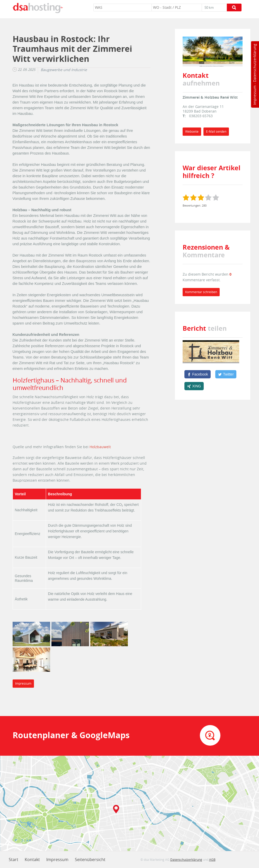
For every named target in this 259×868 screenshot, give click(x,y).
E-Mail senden (216, 131)
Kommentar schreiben (201, 292)
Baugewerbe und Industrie (64, 70)
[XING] (194, 386)
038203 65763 (201, 116)
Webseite (192, 131)
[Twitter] (226, 374)
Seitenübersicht (90, 860)
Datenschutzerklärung (254, 63)
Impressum (254, 95)
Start (14, 860)
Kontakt (32, 860)
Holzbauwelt (100, 447)
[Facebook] (198, 374)
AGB (212, 860)
